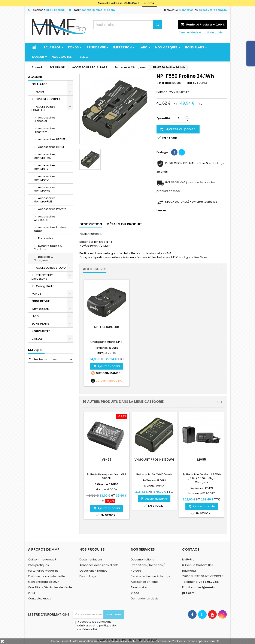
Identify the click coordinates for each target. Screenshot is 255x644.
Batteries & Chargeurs (43, 258)
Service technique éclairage (151, 576)
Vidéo (135, 593)
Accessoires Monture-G (45, 178)
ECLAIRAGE (52, 47)
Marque (192, 83)
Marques (36, 350)
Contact (191, 549)
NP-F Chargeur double (107, 327)
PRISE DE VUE (96, 47)
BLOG (84, 57)
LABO (143, 47)
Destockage (88, 576)
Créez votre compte (213, 10)
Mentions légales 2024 (44, 582)
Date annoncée (107, 381)
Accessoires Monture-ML (45, 189)
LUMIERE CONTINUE (49, 99)
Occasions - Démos (93, 571)
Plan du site (139, 587)
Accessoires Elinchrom (45, 130)
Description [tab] (91, 224)
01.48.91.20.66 (55, 10)
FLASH (40, 92)
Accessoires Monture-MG (45, 156)
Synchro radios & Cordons (48, 248)
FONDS (73, 47)
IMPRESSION (122, 47)
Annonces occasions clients (99, 565)
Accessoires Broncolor (45, 119)
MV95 (202, 460)
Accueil (35, 77)
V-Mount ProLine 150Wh (154, 460)
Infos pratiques (38, 565)
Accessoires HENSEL (52, 147)
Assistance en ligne (144, 582)
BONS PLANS (195, 47)
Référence (164, 83)
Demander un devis (145, 598)
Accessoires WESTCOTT (45, 218)
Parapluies (46, 238)
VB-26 (107, 460)
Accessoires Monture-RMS (45, 200)
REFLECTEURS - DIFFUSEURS (44, 277)
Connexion (186, 10)
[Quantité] (179, 118)
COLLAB (38, 57)
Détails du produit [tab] (124, 224)
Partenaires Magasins (43, 571)
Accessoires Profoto (52, 209)
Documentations (91, 559)
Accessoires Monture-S (45, 167)
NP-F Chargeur (154, 327)
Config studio (45, 286)
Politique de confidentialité (47, 576)
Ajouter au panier (177, 129)
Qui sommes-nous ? (42, 559)
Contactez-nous (40, 598)
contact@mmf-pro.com (98, 10)
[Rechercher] (128, 25)
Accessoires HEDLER (52, 139)
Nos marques (166, 47)
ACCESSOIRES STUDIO (51, 268)
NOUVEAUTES (62, 57)
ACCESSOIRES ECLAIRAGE (43, 108)
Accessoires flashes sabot (50, 229)
